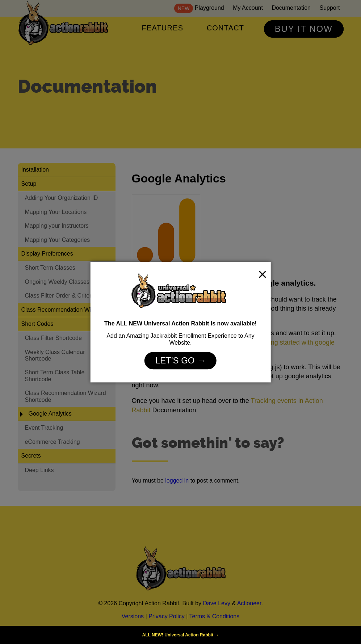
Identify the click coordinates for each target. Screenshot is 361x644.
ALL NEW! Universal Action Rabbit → (180, 635)
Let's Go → (180, 361)
